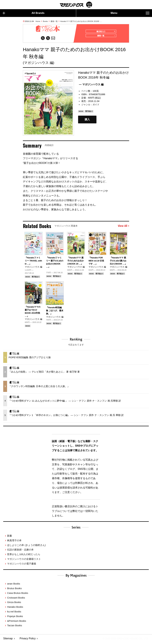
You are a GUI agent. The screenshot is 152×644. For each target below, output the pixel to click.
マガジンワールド (76, 5)
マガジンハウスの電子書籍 (22, 565)
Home (38, 21)
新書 (9, 537)
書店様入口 (105, 31)
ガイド (96, 106)
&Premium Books (17, 622)
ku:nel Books (14, 613)
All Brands (24, 13)
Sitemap (8, 640)
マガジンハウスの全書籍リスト (24, 561)
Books (45, 21)
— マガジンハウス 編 (91, 86)
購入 (87, 121)
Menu (130, 13)
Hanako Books (15, 608)
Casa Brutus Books (18, 595)
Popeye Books (15, 618)
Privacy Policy (28, 640)
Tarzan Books (14, 627)
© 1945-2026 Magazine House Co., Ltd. (123, 640)
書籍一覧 (54, 21)
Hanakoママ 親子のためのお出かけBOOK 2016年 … (81, 21)
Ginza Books (14, 604)
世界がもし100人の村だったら (24, 556)
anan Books (14, 585)
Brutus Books (14, 590)
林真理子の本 (14, 542)
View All (123, 227)
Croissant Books (16, 599)
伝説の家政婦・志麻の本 (20, 551)
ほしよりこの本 (26, 547)
